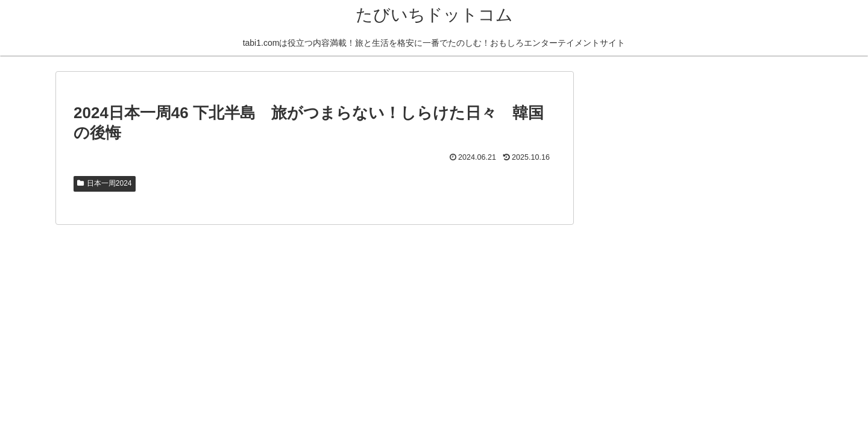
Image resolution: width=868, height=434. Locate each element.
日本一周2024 (105, 183)
